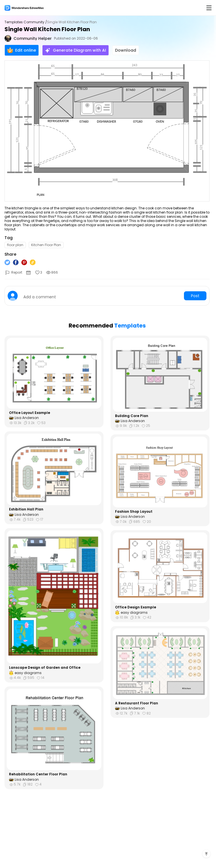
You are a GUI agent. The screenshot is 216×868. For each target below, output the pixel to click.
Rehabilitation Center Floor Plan (38, 774)
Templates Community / (26, 22)
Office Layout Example (30, 413)
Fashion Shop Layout (134, 512)
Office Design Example (136, 607)
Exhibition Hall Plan (26, 509)
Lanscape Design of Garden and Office (45, 668)
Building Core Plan (132, 416)
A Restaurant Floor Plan (137, 703)
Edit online (22, 50)
